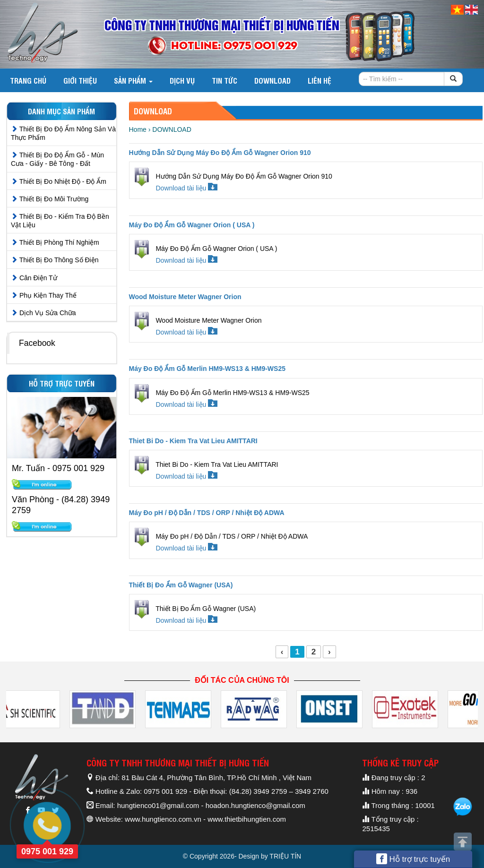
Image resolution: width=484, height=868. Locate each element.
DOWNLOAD (272, 80)
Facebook (37, 343)
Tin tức (225, 80)
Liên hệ (320, 80)
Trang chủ (28, 80)
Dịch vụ (182, 80)
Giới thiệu (80, 80)
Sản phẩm (133, 80)
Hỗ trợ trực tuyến (413, 859)
